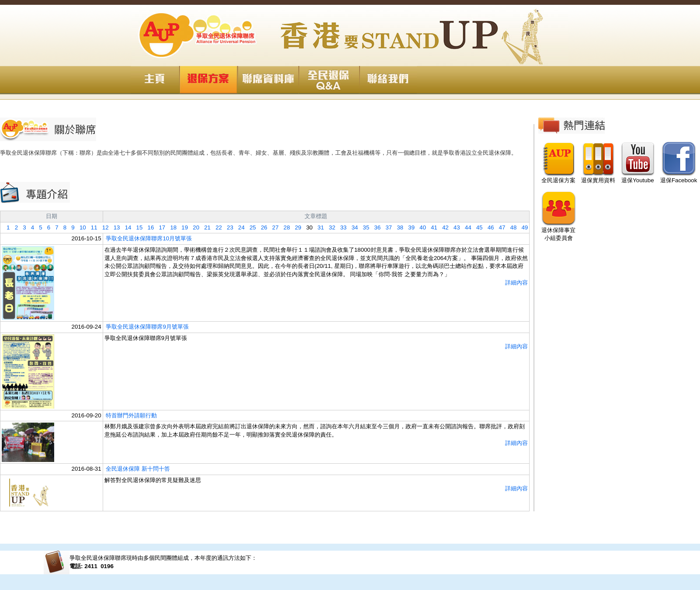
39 (409, 227)
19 (182, 227)
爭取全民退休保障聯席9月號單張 (147, 327)
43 (454, 227)
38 (398, 227)
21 (205, 227)
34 (352, 227)
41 (432, 227)
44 (466, 227)
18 (171, 227)
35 (364, 227)
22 (216, 227)
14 (126, 227)
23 (228, 227)
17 (159, 227)
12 (103, 227)
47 (499, 227)
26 (262, 227)
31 (318, 227)
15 (137, 227)
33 (341, 227)
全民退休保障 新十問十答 (138, 469)
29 (296, 227)
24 (239, 227)
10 (80, 227)
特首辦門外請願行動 (131, 415)
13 (114, 227)
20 (194, 227)
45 (477, 227)
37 (386, 227)
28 (284, 227)
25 (250, 227)
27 (273, 227)
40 (420, 227)
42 (443, 227)
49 (522, 227)
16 (148, 227)
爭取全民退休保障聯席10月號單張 (149, 238)
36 (375, 227)
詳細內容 (516, 283)
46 (489, 227)
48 (511, 227)
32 (329, 227)
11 (92, 227)
